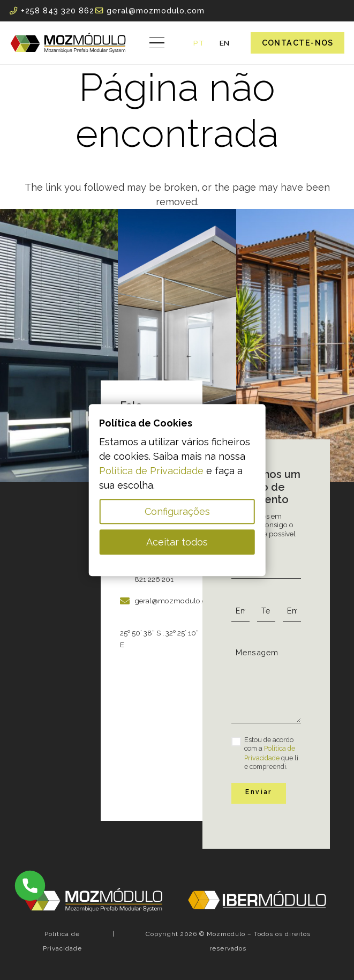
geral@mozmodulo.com (176, 601)
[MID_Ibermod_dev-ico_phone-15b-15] (30, 886)
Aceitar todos (177, 542)
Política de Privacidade (151, 471)
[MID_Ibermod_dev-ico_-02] (257, 900)
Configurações (177, 511)
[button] (157, 43)
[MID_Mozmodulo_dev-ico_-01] (68, 43)
